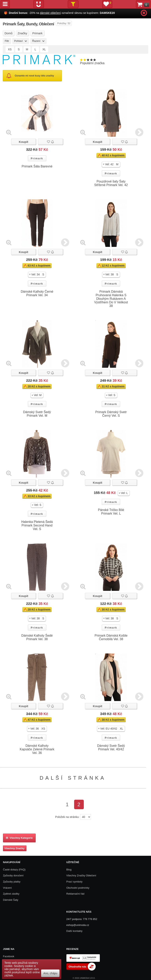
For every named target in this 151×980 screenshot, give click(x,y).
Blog (69, 870)
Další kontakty (75, 931)
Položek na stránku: (67, 817)
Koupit (23, 142)
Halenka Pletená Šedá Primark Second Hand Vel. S (37, 525)
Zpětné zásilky (11, 894)
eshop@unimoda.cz (78, 925)
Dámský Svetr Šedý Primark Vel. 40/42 (111, 747)
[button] (111, 164)
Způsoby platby (12, 882)
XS (10, 49)
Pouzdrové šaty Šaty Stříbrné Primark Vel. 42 (111, 183)
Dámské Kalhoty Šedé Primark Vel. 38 (37, 637)
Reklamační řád (75, 894)
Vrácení (7, 888)
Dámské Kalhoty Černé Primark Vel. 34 (37, 293)
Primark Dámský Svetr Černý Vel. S (111, 414)
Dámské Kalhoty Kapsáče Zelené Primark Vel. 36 (37, 749)
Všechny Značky (14, 848)
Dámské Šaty (11, 900)
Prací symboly (75, 882)
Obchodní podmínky (78, 888)
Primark (37, 158)
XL (44, 49)
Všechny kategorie (19, 838)
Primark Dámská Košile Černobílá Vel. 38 (111, 637)
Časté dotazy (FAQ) (14, 870)
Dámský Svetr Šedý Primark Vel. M (37, 414)
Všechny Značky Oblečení (81, 875)
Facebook (9, 956)
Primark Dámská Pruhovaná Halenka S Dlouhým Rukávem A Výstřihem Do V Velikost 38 (111, 299)
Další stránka (73, 778)
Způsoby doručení (13, 875)
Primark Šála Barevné (37, 166)
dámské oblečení (50, 13)
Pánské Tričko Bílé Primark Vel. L (111, 512)
